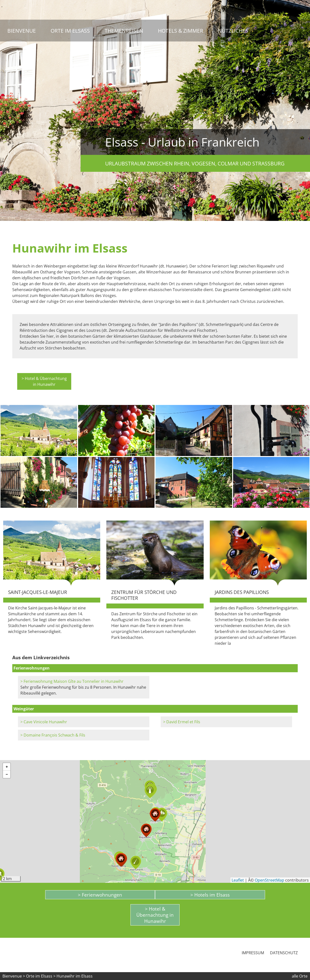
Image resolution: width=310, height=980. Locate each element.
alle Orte (300, 976)
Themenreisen (124, 31)
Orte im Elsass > (41, 976)
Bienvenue (22, 31)
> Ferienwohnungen (100, 895)
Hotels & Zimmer (181, 31)
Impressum (253, 953)
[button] (162, 815)
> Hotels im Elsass (210, 895)
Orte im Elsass (70, 31)
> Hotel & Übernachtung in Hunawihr (44, 381)
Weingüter (24, 709)
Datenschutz (284, 953)
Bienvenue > (14, 976)
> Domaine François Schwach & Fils (53, 735)
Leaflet (238, 880)
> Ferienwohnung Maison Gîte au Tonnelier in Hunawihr (72, 681)
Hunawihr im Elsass (75, 976)
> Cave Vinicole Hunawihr (44, 722)
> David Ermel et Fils (182, 722)
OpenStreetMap (269, 880)
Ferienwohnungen (32, 668)
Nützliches (233, 31)
